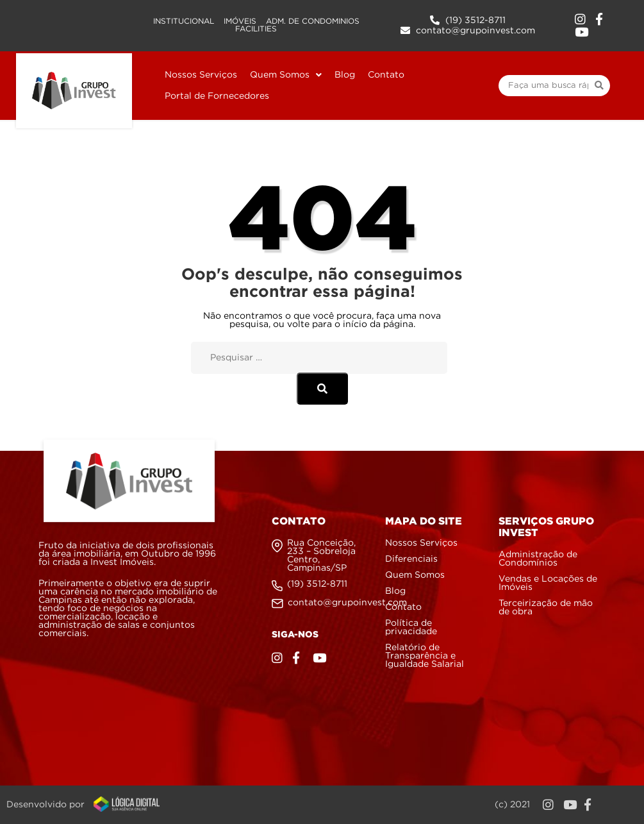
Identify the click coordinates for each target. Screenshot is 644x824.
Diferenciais (411, 559)
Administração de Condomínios (538, 559)
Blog (395, 591)
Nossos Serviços (421, 543)
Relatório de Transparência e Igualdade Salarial (425, 656)
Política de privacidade (411, 627)
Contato (403, 607)
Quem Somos (415, 575)
